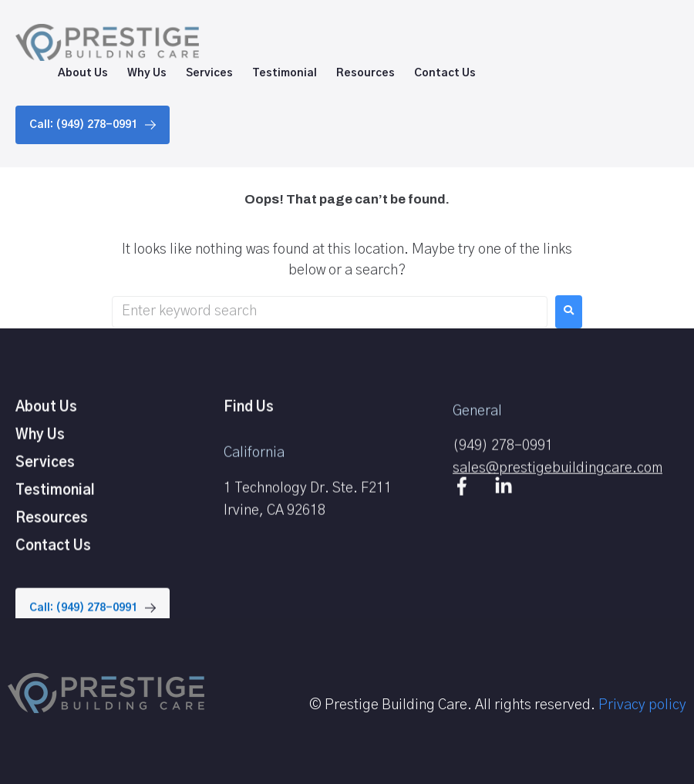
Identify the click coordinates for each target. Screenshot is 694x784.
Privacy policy (642, 705)
